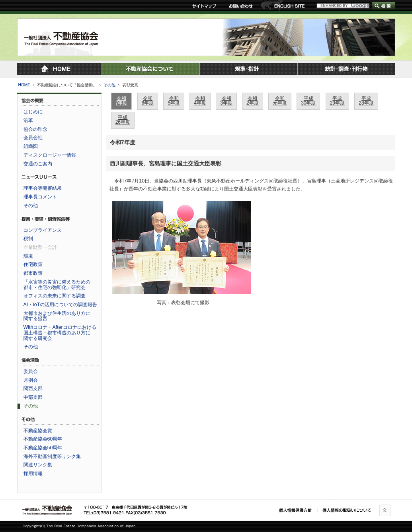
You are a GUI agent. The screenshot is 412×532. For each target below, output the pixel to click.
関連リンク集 (38, 465)
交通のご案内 (38, 164)
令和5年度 (174, 101)
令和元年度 (280, 101)
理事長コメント (40, 197)
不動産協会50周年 (43, 448)
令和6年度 (148, 101)
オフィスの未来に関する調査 (55, 296)
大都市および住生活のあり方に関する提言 (57, 316)
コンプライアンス (43, 230)
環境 (28, 256)
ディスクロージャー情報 (50, 155)
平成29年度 (337, 101)
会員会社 (33, 138)
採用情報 (33, 474)
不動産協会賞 (38, 431)
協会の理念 (35, 129)
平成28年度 (366, 101)
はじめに (33, 112)
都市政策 (33, 273)
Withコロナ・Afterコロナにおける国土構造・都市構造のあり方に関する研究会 (60, 333)
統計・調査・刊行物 (346, 69)
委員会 (31, 371)
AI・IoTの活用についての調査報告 (61, 305)
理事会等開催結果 (43, 188)
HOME (24, 85)
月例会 (31, 380)
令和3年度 (226, 101)
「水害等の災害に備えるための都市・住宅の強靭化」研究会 (57, 285)
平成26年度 (123, 120)
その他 (109, 85)
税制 (28, 239)
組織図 (31, 146)
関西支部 (33, 388)
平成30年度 (308, 101)
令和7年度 (122, 101)
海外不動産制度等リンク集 (52, 456)
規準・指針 (248, 69)
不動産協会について (150, 69)
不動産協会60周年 (43, 439)
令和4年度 (200, 101)
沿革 (28, 120)
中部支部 (33, 397)
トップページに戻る (59, 69)
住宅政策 (33, 264)
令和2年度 (253, 101)
